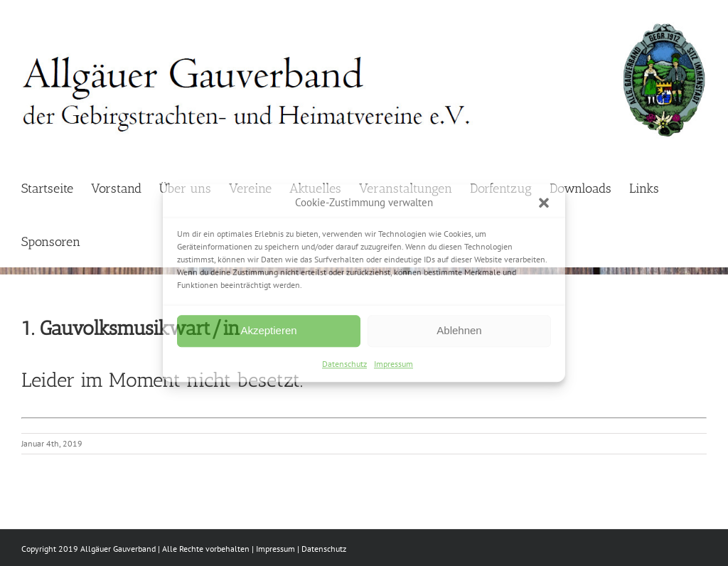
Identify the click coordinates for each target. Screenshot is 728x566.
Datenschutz (344, 364)
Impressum (394, 364)
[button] (544, 203)
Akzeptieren (268, 330)
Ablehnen (459, 330)
